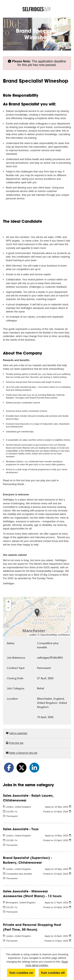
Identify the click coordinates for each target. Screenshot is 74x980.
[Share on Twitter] (22, 768)
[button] (37, 613)
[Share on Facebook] (9, 768)
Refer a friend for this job (23, 753)
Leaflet (32, 635)
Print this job (16, 743)
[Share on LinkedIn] (34, 768)
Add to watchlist (18, 733)
